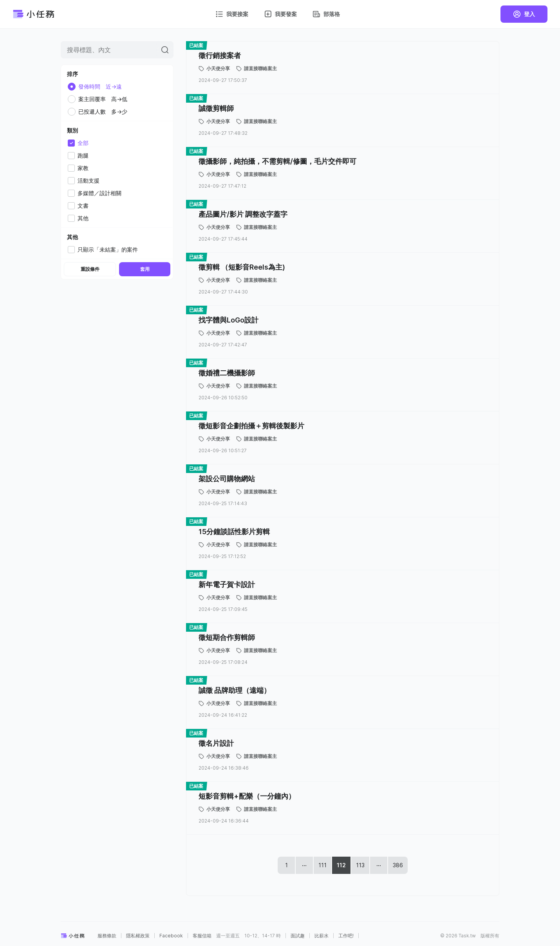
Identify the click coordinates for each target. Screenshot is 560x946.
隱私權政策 (138, 936)
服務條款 (107, 936)
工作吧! (346, 936)
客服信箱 (202, 936)
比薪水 (322, 936)
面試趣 (298, 936)
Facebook (171, 936)
